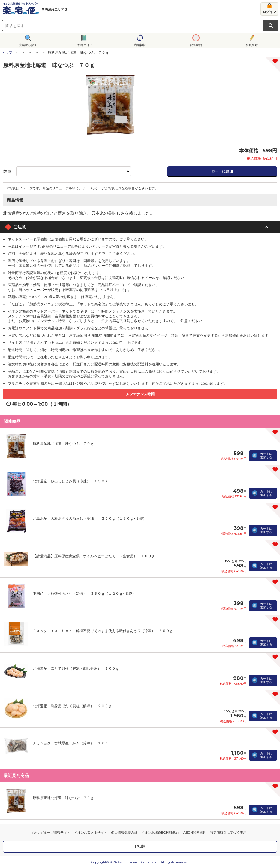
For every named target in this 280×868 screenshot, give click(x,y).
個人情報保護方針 (124, 833)
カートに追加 (222, 171)
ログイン (269, 12)
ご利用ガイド (84, 45)
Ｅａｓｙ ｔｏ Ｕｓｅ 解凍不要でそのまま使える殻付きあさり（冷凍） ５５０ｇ (103, 631)
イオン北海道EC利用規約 (160, 833)
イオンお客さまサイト (91, 833)
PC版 (140, 846)
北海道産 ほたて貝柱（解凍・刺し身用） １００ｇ (76, 668)
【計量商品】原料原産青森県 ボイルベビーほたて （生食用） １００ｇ (94, 556)
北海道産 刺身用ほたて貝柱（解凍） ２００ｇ (72, 706)
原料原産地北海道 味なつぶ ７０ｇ (63, 443)
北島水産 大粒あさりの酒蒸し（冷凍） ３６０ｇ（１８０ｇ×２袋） (90, 518)
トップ (7, 52)
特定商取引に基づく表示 (228, 833)
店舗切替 (140, 45)
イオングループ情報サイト (50, 833)
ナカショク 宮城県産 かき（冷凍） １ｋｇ (71, 743)
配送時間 (196, 45)
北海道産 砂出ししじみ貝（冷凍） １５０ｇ (71, 481)
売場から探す (28, 45)
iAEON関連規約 (194, 833)
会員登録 (252, 45)
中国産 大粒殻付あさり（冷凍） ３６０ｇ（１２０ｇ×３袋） (84, 593)
